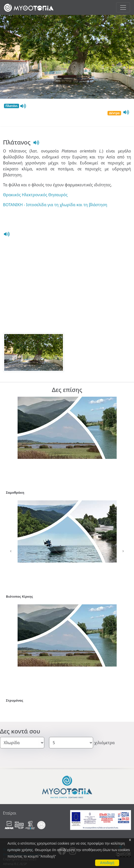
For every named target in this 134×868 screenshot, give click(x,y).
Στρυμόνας (15, 700)
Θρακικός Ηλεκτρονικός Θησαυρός (35, 195)
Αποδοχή (107, 863)
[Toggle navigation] (123, 7)
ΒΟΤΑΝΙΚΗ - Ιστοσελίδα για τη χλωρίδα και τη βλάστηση (55, 205)
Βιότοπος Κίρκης (19, 596)
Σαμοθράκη (15, 492)
